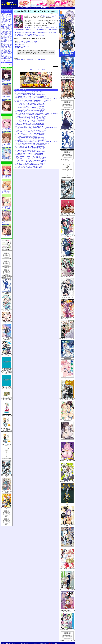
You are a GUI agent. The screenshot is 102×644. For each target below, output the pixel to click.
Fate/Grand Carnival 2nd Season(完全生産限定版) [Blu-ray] (7, 508)
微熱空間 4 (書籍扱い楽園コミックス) (67, 109)
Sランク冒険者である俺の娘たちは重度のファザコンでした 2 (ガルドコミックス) (67, 297)
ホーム (3, 8)
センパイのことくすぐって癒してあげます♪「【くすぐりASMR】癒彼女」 (32, 162)
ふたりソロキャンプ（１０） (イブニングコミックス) (67, 590)
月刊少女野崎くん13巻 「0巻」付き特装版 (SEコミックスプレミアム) (7, 250)
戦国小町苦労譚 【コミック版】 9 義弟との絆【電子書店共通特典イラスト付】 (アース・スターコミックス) (67, 611)
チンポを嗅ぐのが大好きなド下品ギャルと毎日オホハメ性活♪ (29, 166)
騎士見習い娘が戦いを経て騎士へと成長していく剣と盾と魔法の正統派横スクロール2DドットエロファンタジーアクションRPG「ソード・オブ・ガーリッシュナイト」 (7, 34)
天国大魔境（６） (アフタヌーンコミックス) (67, 338)
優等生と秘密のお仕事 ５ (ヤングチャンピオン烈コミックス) (67, 420)
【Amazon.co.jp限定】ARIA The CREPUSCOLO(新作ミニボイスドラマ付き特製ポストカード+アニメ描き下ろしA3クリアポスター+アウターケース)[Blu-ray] (7, 430)
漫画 (22, 8)
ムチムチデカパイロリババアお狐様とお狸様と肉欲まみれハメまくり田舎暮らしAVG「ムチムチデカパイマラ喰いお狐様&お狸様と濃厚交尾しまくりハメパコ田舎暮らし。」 (7, 52)
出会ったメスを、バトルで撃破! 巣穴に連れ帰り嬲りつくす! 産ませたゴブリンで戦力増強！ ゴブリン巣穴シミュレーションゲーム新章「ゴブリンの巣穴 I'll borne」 (7, 16)
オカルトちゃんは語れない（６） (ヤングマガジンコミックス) (67, 236)
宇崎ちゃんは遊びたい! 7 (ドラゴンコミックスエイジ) (7, 355)
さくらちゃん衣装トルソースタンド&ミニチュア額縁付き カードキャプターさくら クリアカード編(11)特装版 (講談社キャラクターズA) (67, 215)
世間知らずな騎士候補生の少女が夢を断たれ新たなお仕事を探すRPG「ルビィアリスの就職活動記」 (7, 38)
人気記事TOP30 (44, 8)
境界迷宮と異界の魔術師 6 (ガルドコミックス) (67, 277)
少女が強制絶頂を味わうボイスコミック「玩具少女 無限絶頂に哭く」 (30, 96)
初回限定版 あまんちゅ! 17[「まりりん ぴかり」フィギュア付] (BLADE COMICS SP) (7, 415)
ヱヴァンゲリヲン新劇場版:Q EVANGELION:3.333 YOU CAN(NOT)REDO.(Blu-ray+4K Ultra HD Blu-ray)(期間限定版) (7, 388)
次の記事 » (43, 70)
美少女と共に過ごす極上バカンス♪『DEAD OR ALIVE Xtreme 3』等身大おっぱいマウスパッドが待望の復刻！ (7, 26)
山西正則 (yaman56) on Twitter (22, 46)
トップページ (36, 70)
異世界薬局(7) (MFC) (67, 358)
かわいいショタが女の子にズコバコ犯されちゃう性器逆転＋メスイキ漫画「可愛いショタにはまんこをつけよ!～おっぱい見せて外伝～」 (6, 57)
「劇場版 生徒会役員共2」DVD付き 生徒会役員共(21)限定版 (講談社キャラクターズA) (7, 276)
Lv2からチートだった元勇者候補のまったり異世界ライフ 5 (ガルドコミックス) (67, 318)
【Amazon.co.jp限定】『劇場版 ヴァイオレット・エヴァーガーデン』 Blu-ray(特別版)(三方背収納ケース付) (7, 338)
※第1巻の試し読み (19, 45)
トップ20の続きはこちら (8, 60)
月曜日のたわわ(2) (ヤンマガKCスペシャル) (67, 129)
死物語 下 (7, 517)
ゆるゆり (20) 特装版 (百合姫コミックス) (7, 322)
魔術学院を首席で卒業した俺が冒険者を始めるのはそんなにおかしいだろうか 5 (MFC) (67, 399)
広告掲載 (51, 8)
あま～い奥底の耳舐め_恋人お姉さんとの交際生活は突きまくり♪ (29, 93)
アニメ (18, 8)
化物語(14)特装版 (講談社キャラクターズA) (7, 267)
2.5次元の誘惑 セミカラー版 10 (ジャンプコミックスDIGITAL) (67, 630)
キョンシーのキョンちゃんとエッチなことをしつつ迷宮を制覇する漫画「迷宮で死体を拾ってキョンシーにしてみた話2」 (7, 46)
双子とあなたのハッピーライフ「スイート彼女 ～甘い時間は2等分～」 (31, 105)
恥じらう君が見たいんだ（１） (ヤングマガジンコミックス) (67, 440)
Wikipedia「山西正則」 (20, 48)
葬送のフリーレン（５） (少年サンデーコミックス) (67, 547)
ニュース (8, 8)
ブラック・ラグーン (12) (7, 259)
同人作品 (13, 8)
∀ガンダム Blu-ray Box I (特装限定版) (7, 492)
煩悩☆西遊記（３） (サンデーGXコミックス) (67, 461)
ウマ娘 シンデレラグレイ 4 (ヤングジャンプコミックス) (67, 160)
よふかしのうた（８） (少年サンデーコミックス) (67, 504)
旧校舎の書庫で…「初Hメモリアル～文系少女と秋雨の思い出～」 (30, 98)
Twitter (55, 8)
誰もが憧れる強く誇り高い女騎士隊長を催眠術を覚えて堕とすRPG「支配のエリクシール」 (7, 30)
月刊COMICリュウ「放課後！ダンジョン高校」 (26, 43)
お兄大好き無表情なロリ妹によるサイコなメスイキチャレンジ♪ (29, 156)
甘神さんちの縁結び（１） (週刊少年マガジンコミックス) (67, 569)
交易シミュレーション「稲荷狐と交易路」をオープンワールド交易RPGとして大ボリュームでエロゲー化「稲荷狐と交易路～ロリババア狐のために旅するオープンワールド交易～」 (6, 21)
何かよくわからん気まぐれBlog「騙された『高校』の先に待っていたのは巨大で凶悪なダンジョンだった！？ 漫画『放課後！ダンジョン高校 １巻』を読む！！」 (36, 29)
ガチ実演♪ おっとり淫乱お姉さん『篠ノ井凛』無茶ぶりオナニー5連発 (30, 102)
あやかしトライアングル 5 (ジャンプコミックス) (7, 310)
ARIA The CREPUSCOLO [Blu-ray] (7, 445)
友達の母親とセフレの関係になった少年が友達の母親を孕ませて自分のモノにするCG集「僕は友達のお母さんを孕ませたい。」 (7, 42)
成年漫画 (26, 8)
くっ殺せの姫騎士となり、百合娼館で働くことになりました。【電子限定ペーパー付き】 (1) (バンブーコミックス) (67, 98)
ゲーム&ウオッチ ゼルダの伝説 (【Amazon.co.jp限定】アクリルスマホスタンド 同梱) (7, 399)
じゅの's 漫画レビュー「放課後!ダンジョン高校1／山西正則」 (30, 36)
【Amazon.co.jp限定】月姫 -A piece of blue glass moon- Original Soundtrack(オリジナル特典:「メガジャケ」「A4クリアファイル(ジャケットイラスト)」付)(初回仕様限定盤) (67, 76)
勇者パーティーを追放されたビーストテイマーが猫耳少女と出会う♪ (30, 95)
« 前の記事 (29, 70)
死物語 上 (7, 525)
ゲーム (31, 8)
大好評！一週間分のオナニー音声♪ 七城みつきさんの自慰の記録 (29, 103)
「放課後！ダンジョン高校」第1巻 (49, 16)
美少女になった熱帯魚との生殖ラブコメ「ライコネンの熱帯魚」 (31, 60)
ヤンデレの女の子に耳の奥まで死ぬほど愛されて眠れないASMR (29, 165)
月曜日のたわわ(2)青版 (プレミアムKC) (7, 293)
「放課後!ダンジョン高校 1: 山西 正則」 (27, 41)
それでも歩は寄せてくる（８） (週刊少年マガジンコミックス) (67, 525)
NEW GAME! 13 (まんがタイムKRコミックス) (67, 641)
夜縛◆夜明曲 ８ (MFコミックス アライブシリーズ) (67, 378)
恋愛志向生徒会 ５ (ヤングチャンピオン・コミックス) (67, 482)
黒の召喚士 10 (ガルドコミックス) (67, 256)
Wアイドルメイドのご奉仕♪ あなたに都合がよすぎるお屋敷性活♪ (29, 92)
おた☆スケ (36, 8)
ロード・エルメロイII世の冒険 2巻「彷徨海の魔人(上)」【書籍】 (7, 475)
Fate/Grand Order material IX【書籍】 (7, 459)
